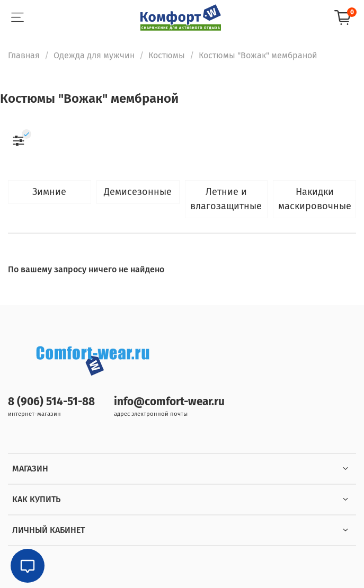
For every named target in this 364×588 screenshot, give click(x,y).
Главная (24, 55)
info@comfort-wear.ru (169, 402)
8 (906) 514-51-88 (51, 402)
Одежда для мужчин (94, 55)
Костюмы (167, 55)
